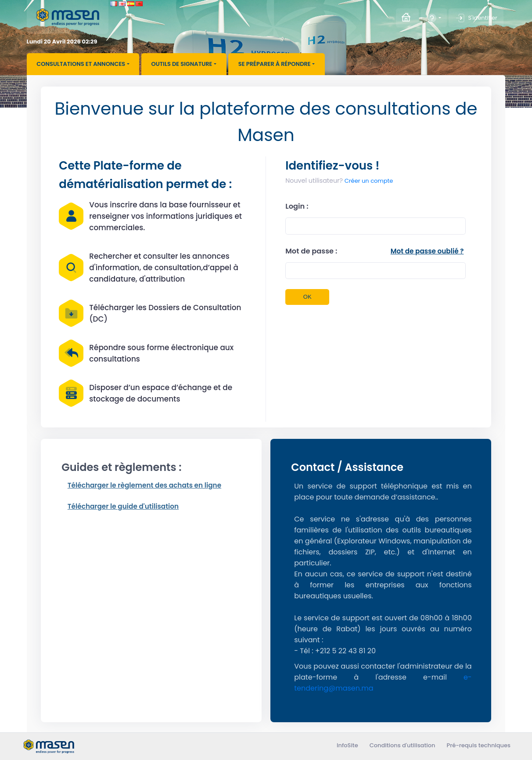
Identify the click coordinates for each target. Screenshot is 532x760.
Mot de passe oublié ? (427, 251)
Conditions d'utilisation (403, 745)
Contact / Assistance (347, 467)
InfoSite (347, 745)
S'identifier (476, 18)
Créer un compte (339, 181)
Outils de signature (182, 64)
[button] (434, 18)
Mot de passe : (311, 251)
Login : (297, 206)
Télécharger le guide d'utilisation (123, 506)
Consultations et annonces (81, 64)
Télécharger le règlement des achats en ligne (144, 485)
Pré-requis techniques (478, 745)
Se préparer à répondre (275, 64)
